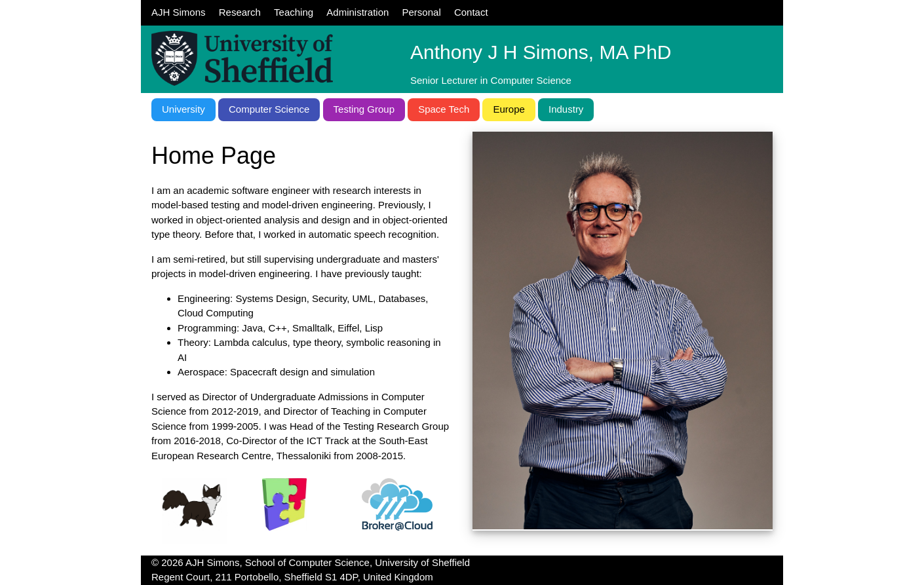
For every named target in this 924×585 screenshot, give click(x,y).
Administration (357, 12)
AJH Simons (179, 12)
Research (240, 12)
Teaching (294, 12)
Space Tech (444, 109)
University (183, 109)
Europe (509, 109)
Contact (471, 12)
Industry (566, 109)
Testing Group (364, 109)
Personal (422, 12)
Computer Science (269, 109)
